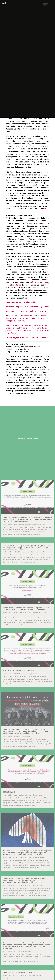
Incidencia (6, 615)
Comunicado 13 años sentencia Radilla (19, 973)
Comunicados (26, 524)
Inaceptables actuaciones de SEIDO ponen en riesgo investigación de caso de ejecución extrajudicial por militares (27, 318)
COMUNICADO (9, 792)
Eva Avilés (8, 524)
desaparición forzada (39, 613)
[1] (44, 208)
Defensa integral (37, 795)
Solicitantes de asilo (38, 524)
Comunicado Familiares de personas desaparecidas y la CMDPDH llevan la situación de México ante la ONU (26, 609)
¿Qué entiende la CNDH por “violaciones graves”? (27, 311)
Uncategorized (8, 978)
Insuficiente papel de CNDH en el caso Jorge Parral (27, 307)
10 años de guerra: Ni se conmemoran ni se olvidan (27, 337)
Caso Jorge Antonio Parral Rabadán (21, 302)
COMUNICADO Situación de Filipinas (18, 671)
